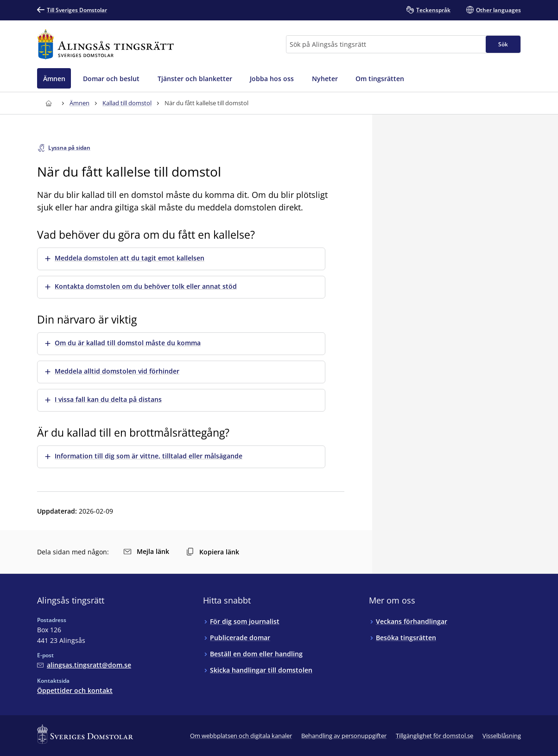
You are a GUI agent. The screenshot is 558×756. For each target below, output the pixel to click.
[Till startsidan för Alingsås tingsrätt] (105, 44)
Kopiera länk (213, 552)
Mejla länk (146, 551)
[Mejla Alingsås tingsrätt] (84, 665)
